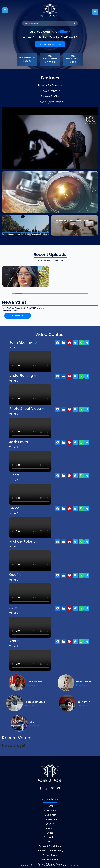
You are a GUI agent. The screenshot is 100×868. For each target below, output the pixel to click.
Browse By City (50, 94)
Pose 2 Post (50, 812)
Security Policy (50, 857)
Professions (50, 807)
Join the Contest (50, 44)
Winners (50, 825)
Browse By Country (50, 85)
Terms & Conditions (50, 843)
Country (50, 821)
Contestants (50, 816)
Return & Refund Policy (50, 861)
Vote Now (14, 313)
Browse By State (50, 90)
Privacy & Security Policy (50, 848)
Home (50, 803)
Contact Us (50, 834)
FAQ (50, 839)
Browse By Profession (50, 99)
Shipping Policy (50, 866)
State (50, 830)
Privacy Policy (50, 852)
